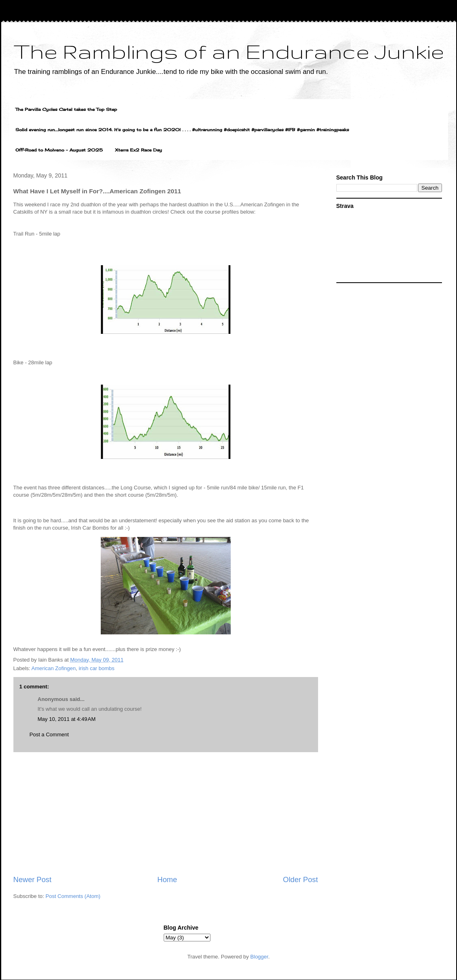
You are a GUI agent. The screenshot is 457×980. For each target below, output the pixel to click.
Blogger (259, 957)
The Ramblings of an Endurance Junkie (229, 51)
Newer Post (32, 880)
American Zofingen (53, 668)
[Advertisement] (166, 813)
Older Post (301, 880)
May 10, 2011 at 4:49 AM (67, 719)
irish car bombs (97, 668)
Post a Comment (49, 734)
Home (167, 880)
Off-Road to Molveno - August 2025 (59, 150)
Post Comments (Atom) (73, 896)
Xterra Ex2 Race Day (139, 150)
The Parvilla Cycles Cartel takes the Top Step (66, 109)
